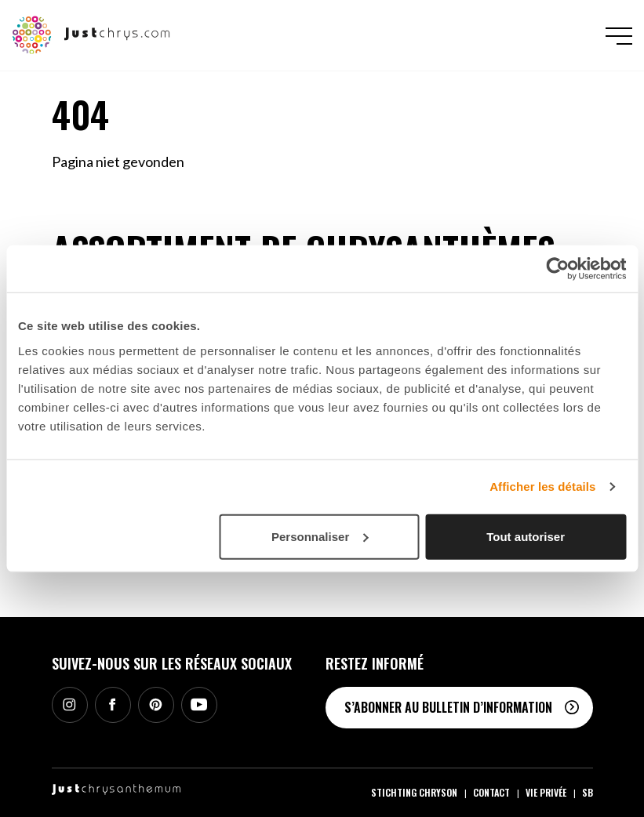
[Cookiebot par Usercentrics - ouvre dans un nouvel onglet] (557, 269)
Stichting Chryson (414, 792)
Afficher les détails (542, 487)
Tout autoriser (526, 536)
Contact (491, 792)
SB (588, 792)
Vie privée (546, 792)
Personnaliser (320, 536)
